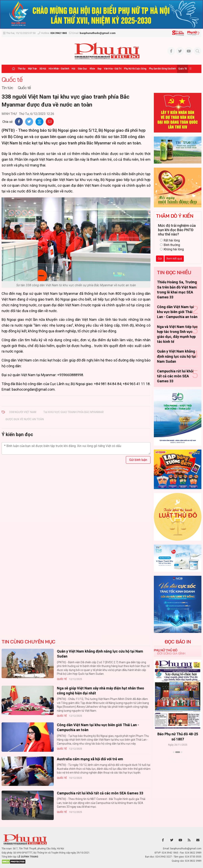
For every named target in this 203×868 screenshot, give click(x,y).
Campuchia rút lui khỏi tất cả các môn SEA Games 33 (175, 376)
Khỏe (92, 69)
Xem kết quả (174, 259)
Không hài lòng (172, 249)
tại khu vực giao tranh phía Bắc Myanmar (74, 412)
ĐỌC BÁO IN (178, 642)
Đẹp (100, 69)
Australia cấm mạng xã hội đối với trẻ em (90, 759)
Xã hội (43, 69)
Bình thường (170, 245)
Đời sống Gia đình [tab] (171, 653)
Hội (73, 69)
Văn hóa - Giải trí (113, 69)
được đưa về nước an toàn (25, 419)
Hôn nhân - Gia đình (59, 69)
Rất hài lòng (170, 240)
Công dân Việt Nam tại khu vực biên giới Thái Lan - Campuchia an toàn (177, 312)
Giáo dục (82, 69)
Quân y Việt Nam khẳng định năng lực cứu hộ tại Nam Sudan (176, 356)
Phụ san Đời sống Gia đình (162, 69)
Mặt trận (32, 69)
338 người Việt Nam (23, 412)
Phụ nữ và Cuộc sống (135, 69)
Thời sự (22, 69)
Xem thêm (178, 759)
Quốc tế (182, 69)
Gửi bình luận (138, 460)
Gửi (160, 259)
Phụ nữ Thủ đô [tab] (166, 650)
